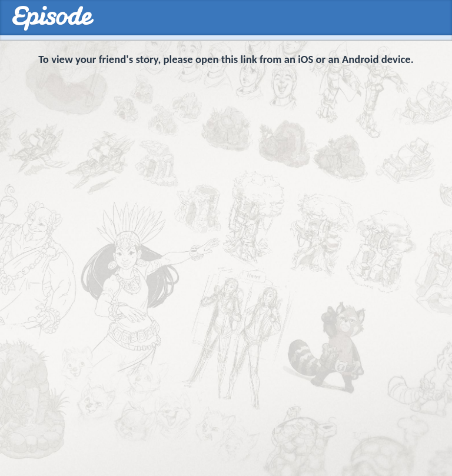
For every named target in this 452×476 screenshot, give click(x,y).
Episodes (53, 19)
